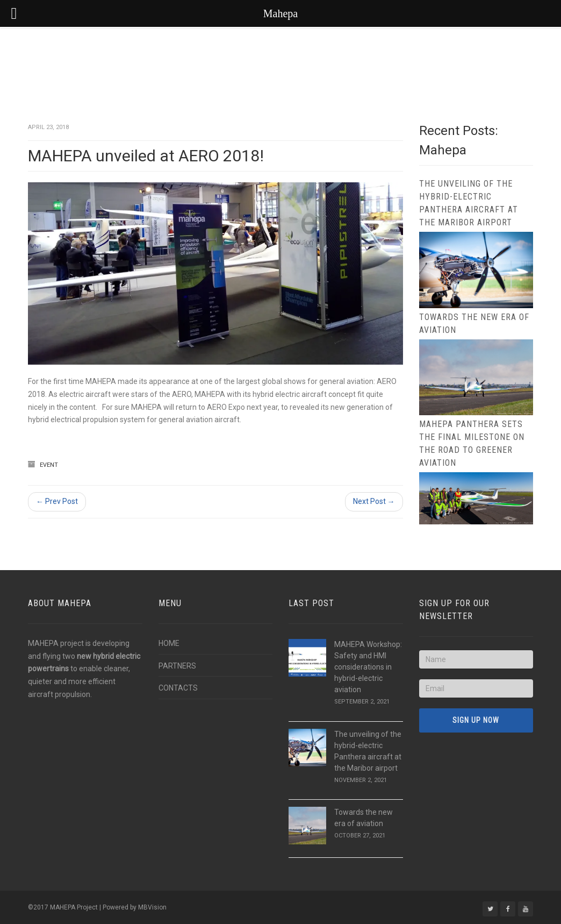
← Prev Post (57, 501)
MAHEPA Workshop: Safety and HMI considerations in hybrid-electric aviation (368, 667)
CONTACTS (178, 688)
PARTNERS (177, 666)
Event (49, 465)
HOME (169, 643)
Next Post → (374, 501)
